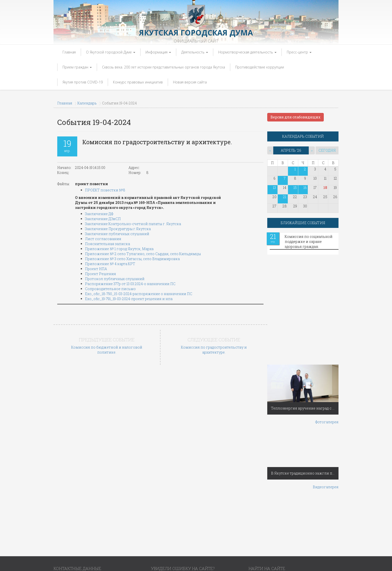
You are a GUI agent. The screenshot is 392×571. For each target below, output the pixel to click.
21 (285, 197)
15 (295, 188)
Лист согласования (103, 239)
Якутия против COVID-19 (83, 82)
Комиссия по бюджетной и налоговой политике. (107, 350)
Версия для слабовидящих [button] (295, 117)
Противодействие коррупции (260, 67)
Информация (158, 52)
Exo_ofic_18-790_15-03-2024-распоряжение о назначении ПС (139, 294)
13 (274, 188)
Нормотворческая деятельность (247, 52)
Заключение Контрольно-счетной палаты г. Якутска (133, 224)
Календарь (87, 103)
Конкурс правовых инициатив (138, 82)
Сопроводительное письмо (110, 289)
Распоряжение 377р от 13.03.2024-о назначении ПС (130, 284)
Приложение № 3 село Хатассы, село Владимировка (132, 259)
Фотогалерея (327, 422)
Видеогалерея (326, 487)
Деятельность (195, 52)
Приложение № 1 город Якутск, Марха (119, 249)
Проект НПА (96, 269)
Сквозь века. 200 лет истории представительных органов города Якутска (163, 67)
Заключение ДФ (99, 214)
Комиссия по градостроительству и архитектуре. (214, 350)
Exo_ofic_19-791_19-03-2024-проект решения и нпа (129, 299)
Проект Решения (100, 274)
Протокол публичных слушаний (115, 279)
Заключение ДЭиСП (103, 219)
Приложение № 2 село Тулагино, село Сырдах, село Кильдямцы (143, 254)
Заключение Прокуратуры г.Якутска (118, 229)
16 (305, 188)
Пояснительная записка (107, 244)
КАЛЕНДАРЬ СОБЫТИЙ (303, 136)
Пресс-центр (299, 52)
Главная (69, 52)
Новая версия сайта (190, 82)
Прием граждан (77, 67)
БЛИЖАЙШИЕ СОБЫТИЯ (303, 223)
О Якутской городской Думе (111, 52)
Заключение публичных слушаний (117, 234)
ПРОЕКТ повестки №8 (105, 190)
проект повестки (91, 184)
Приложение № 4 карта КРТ (110, 264)
